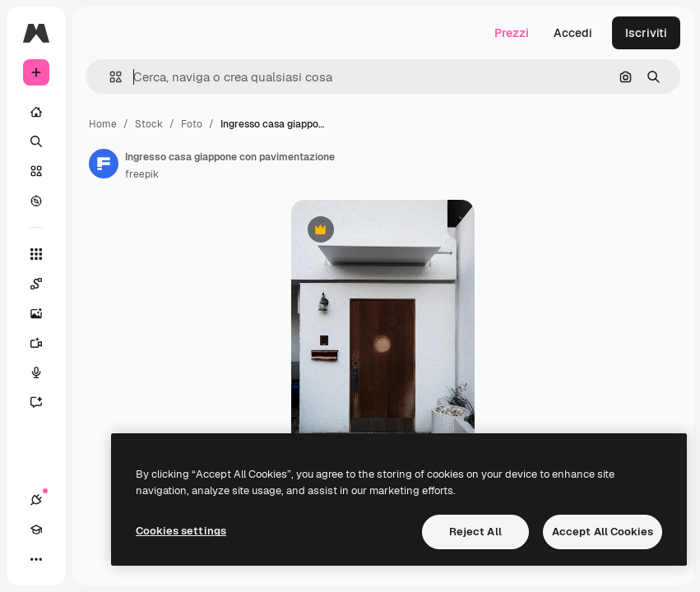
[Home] (36, 112)
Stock (149, 124)
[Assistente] (36, 402)
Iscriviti (646, 33)
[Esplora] (36, 201)
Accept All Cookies (603, 532)
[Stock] (36, 171)
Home (103, 124)
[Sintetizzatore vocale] (36, 372)
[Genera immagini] (36, 313)
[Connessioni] (36, 500)
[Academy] (36, 530)
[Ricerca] (36, 141)
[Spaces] (36, 284)
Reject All (475, 532)
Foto (192, 124)
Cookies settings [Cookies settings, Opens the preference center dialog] (181, 531)
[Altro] (36, 559)
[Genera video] (36, 343)
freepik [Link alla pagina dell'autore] (142, 174)
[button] (109, 77)
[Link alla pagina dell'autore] (104, 164)
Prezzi (512, 33)
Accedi (573, 33)
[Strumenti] (36, 254)
